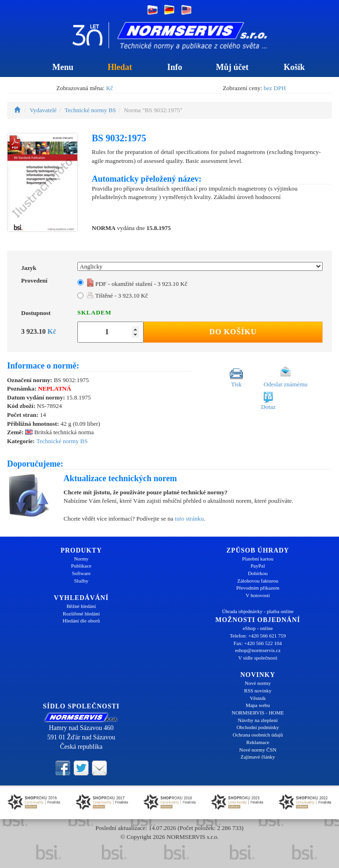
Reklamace (258, 742)
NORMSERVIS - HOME (258, 713)
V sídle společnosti (258, 658)
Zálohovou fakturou (258, 581)
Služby (81, 581)
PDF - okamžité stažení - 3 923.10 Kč (137, 284)
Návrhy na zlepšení (258, 720)
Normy (81, 559)
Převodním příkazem (258, 588)
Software (81, 573)
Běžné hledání (81, 606)
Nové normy (258, 683)
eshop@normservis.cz (258, 650)
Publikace (81, 566)
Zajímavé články (258, 757)
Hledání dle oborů (81, 621)
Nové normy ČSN (258, 750)
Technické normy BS (90, 110)
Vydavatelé (43, 110)
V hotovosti (258, 595)
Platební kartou (258, 559)
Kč (109, 88)
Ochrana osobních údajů (258, 735)
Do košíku (233, 332)
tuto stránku (189, 518)
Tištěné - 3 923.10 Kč (117, 296)
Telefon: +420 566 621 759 (258, 636)
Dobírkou (258, 573)
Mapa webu (258, 705)
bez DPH (275, 88)
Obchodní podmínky (258, 727)
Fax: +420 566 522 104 (258, 643)
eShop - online (258, 628)
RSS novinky (258, 691)
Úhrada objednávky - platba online (258, 611)
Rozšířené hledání (81, 614)
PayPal (258, 566)
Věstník (258, 698)
